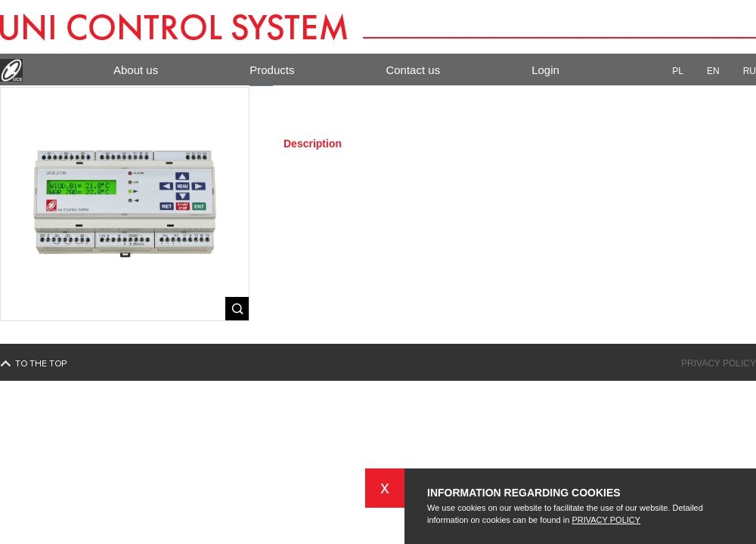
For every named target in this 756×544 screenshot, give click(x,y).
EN (719, 71)
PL (684, 71)
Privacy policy (719, 363)
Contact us (413, 70)
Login (545, 70)
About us (136, 70)
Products (272, 70)
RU (750, 71)
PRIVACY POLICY (606, 520)
